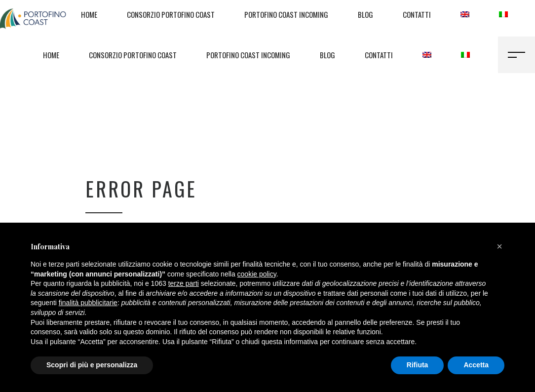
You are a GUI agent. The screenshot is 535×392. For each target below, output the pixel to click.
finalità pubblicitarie (88, 303)
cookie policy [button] (257, 274)
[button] (499, 246)
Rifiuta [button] (418, 365)
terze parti (184, 283)
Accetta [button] (476, 365)
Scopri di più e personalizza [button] (92, 365)
